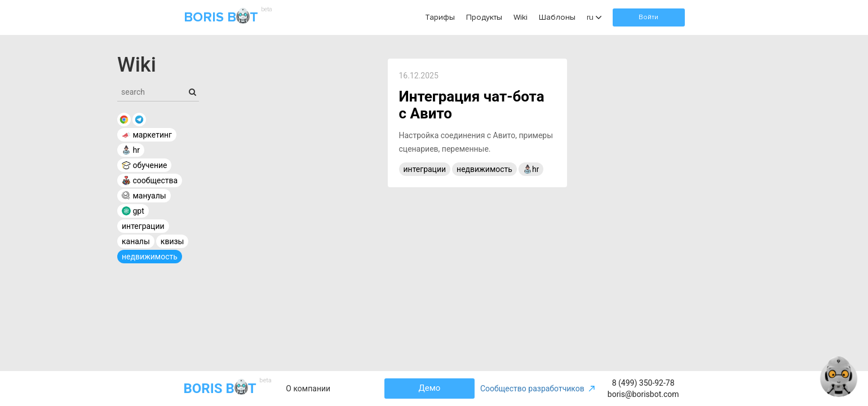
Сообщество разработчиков (538, 389)
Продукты (484, 17)
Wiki (521, 17)
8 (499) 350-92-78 (643, 383)
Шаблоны (557, 17)
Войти (648, 17)
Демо (430, 388)
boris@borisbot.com (643, 394)
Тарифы (440, 17)
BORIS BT (227, 17)
